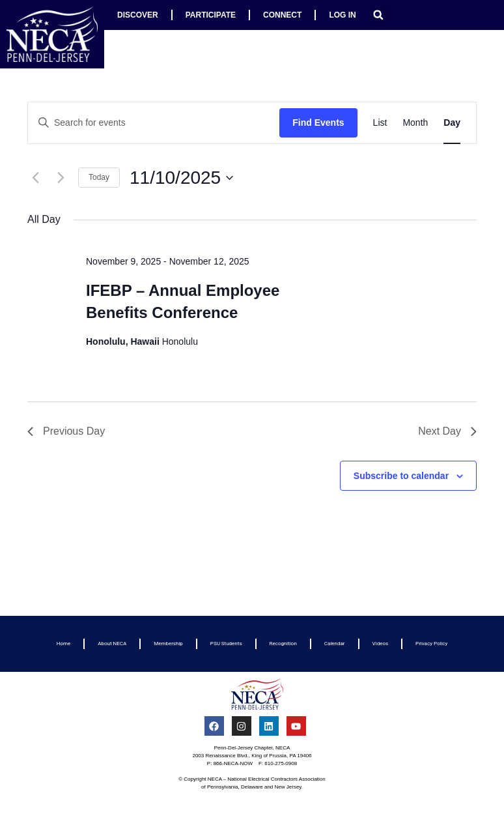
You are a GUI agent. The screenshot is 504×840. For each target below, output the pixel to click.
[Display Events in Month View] (415, 123)
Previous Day (66, 431)
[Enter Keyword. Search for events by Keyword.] (154, 123)
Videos (380, 644)
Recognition (283, 644)
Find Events (318, 123)
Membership (168, 644)
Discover (138, 15)
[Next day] (61, 178)
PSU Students (226, 644)
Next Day (447, 431)
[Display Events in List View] (380, 123)
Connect (282, 15)
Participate (211, 15)
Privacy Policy (431, 644)
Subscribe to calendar (401, 476)
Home (64, 644)
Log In (342, 15)
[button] (378, 15)
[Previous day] (35, 178)
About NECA (112, 644)
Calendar (335, 644)
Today (99, 177)
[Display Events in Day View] (452, 123)
